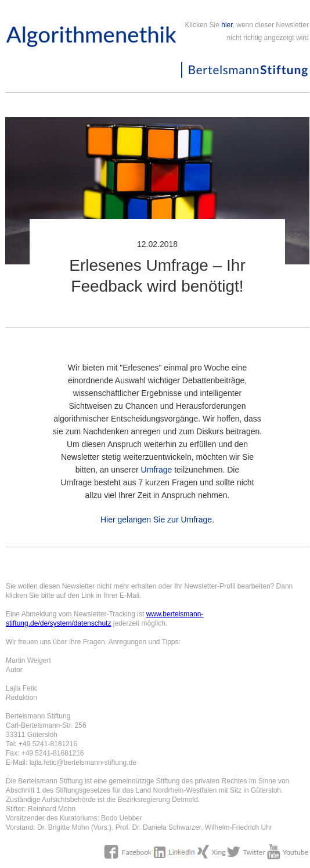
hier (227, 25)
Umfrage (157, 470)
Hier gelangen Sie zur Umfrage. (157, 520)
